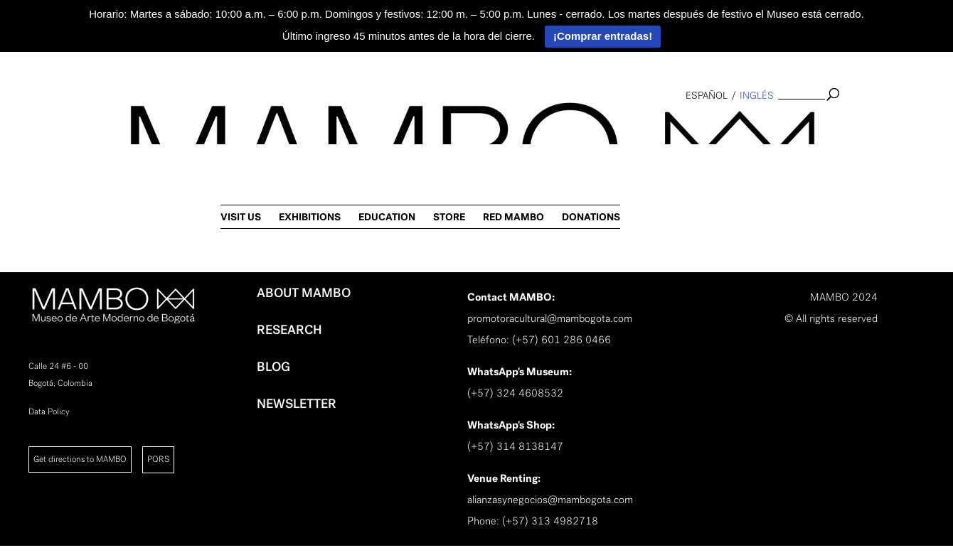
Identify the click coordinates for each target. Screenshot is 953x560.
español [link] (707, 96)
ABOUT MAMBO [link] (304, 293)
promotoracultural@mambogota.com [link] (550, 318)
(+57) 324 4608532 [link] (515, 393)
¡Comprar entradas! (603, 36)
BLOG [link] (273, 367)
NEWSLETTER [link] (297, 404)
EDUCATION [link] (691, 124)
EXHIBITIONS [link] (614, 124)
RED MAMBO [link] (818, 124)
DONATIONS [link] (895, 124)
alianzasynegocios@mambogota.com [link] (550, 500)
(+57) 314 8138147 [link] (515, 446)
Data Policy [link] (49, 411)
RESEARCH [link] (289, 330)
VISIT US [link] (545, 124)
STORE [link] (754, 124)
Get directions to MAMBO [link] (80, 459)
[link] (18, 232)
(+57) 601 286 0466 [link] (561, 340)
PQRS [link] (158, 459)
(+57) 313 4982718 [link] (550, 521)
